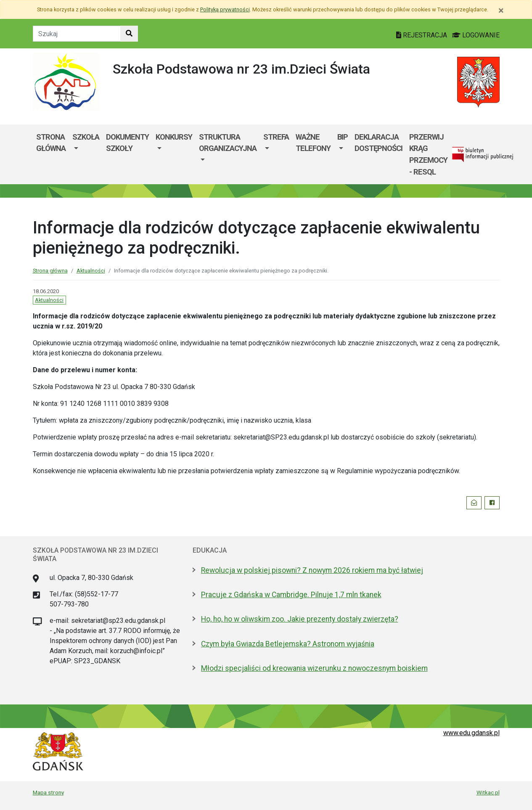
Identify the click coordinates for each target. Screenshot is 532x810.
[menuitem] (86, 154)
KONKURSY (174, 137)
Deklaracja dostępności (378, 143)
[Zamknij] (501, 11)
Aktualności (91, 271)
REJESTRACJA (422, 35)
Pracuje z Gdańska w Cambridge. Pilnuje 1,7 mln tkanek (291, 595)
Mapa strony (48, 792)
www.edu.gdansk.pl (471, 733)
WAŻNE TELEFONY (313, 143)
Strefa (276, 137)
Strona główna (51, 143)
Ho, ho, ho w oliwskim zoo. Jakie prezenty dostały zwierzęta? (300, 619)
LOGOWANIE (476, 35)
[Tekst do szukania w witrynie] (77, 34)
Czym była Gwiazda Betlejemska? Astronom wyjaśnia (288, 644)
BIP (343, 137)
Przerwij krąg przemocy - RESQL (428, 154)
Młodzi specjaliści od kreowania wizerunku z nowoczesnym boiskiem (314, 668)
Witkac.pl (488, 792)
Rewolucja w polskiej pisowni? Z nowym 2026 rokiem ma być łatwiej (312, 570)
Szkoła (86, 137)
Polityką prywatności (225, 9)
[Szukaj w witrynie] (129, 34)
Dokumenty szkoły (127, 143)
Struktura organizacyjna (228, 143)
